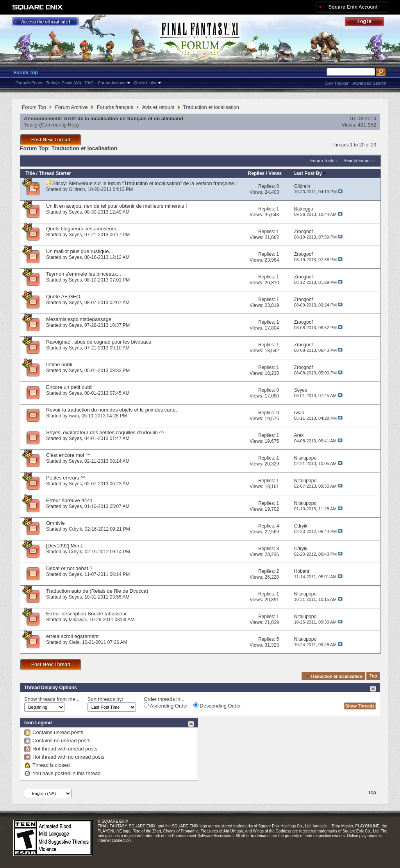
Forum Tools (322, 160)
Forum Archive (71, 107)
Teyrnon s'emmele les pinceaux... (84, 274)
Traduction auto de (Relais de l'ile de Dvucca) (97, 591)
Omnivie (55, 523)
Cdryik (75, 529)
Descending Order (217, 706)
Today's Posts (29, 83)
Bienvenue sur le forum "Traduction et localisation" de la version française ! (153, 183)
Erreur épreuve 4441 (69, 500)
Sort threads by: (105, 699)
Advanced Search (369, 83)
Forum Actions (112, 83)
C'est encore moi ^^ (68, 455)
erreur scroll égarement (72, 636)
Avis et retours (158, 107)
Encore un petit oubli (69, 387)
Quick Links (145, 83)
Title (30, 173)
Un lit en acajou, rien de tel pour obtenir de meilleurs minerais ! (117, 206)
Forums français (115, 107)
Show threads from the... (52, 699)
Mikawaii (78, 620)
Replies (256, 173)
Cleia (74, 642)
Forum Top (26, 73)
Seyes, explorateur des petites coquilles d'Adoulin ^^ (105, 432)
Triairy (31, 125)
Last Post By (310, 173)
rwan (74, 416)
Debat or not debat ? (69, 568)
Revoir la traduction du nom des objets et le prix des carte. (112, 410)
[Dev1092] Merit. (65, 546)
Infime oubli (59, 364)
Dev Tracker (337, 83)
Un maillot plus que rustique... (79, 251)
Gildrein (77, 189)
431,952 (367, 125)
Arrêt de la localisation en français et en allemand (124, 119)
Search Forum (357, 160)
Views (275, 173)
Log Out (368, 23)
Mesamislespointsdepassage (79, 319)
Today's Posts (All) (64, 83)
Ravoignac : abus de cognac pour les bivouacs (99, 342)
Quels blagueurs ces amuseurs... (83, 229)
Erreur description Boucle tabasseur (87, 614)
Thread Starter (55, 173)
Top (373, 676)
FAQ (89, 83)
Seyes (75, 212)
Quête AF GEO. (64, 297)
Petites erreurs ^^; (66, 478)
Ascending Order (166, 706)
